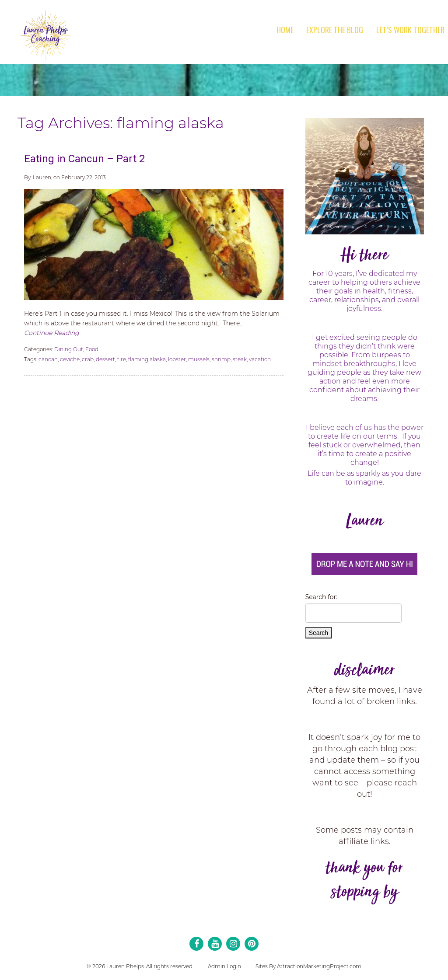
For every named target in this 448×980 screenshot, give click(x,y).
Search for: (321, 597)
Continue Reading (52, 333)
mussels (199, 359)
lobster (177, 359)
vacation (260, 359)
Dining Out (69, 349)
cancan (48, 359)
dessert (105, 359)
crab (88, 359)
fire (122, 359)
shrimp (221, 359)
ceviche (70, 359)
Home (285, 30)
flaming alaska (147, 359)
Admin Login (224, 966)
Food (92, 349)
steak (240, 359)
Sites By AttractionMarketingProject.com (308, 966)
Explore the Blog (335, 30)
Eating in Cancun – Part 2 (84, 159)
